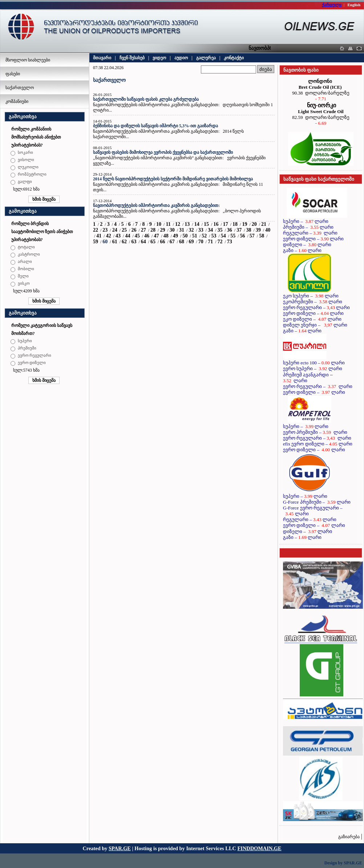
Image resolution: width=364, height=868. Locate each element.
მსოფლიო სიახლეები (28, 60)
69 (191, 242)
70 (201, 242)
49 (175, 236)
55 (233, 236)
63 (134, 242)
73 (230, 242)
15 (206, 224)
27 (143, 230)
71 (210, 242)
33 (201, 230)
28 (153, 230)
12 (178, 224)
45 (137, 236)
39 (258, 230)
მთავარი (102, 58)
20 (254, 224)
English (354, 5)
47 (156, 236)
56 (243, 236)
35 (220, 230)
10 (159, 224)
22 (96, 230)
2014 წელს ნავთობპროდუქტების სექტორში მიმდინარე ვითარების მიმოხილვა (173, 179)
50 (185, 236)
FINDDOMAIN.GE (260, 848)
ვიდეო (159, 58)
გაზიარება (349, 837)
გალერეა (206, 58)
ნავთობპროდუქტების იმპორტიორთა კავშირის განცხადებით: (156, 205)
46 (147, 236)
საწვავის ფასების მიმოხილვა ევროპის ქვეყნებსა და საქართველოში (163, 152)
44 (128, 236)
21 (264, 224)
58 (262, 236)
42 (109, 236)
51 (195, 236)
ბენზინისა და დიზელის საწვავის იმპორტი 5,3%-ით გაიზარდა (155, 126)
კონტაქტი (234, 58)
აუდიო (181, 58)
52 (204, 236)
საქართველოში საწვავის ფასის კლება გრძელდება (146, 99)
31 (182, 230)
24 (115, 230)
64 (143, 242)
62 (124, 242)
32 (191, 230)
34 (210, 230)
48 (166, 236)
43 (118, 236)
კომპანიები (17, 101)
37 (239, 230)
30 (172, 230)
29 (162, 230)
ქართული (332, 5)
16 (216, 224)
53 (214, 236)
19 (244, 224)
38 (249, 230)
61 (115, 242)
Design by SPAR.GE (343, 863)
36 (230, 230)
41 (99, 236)
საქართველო (20, 88)
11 (168, 224)
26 (134, 230)
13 (187, 224)
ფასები (13, 74)
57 (252, 236)
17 (226, 224)
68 (182, 242)
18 (235, 224)
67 (172, 242)
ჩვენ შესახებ (132, 58)
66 (162, 242)
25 (124, 230)
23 (105, 230)
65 (153, 242)
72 (220, 242)
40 (268, 230)
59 (96, 242)
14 (197, 224)
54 (223, 236)
